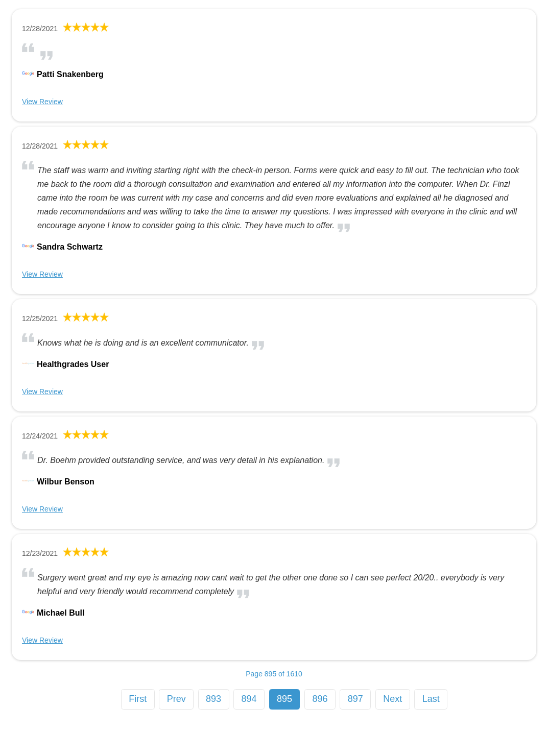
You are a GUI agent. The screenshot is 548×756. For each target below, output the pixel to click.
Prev (176, 699)
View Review (42, 102)
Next (392, 699)
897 (355, 699)
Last (431, 699)
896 (320, 699)
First (138, 699)
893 (213, 699)
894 (249, 699)
